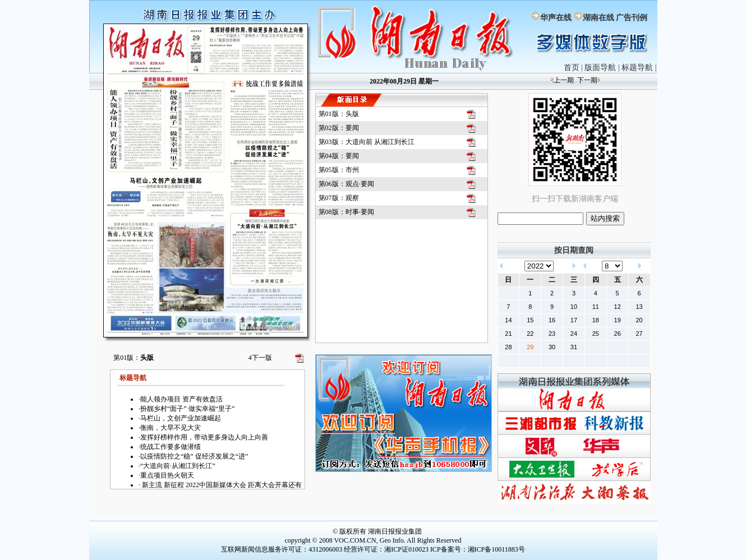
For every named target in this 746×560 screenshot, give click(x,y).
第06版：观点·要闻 (346, 184)
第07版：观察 (339, 198)
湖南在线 (598, 18)
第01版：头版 (339, 114)
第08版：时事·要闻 (346, 212)
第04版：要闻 (339, 156)
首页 (572, 68)
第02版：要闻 (339, 128)
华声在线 (556, 18)
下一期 (587, 80)
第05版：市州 (339, 170)
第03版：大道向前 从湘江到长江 (367, 142)
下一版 (260, 358)
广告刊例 (632, 18)
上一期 (564, 80)
